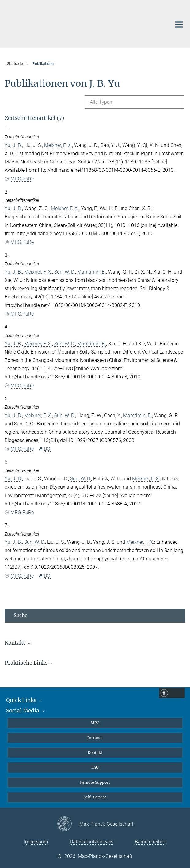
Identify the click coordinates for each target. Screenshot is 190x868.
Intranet (95, 738)
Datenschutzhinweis (92, 842)
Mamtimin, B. (92, 272)
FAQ (95, 767)
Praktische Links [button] (29, 663)
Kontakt (95, 753)
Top (178, 693)
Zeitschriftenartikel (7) (34, 118)
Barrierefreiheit (150, 842)
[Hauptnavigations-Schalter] (179, 25)
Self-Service (95, 797)
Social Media (26, 711)
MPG (95, 723)
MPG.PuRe (19, 179)
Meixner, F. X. (58, 145)
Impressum (36, 842)
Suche (21, 615)
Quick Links (25, 700)
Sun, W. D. (65, 272)
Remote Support (95, 782)
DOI (45, 449)
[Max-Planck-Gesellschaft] (68, 824)
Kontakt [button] (18, 643)
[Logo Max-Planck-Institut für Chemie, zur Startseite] (84, 23)
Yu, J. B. (13, 145)
